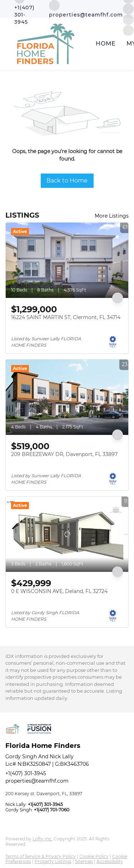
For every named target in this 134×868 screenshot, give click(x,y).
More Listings (112, 216)
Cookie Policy (94, 856)
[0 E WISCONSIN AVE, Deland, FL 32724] (67, 534)
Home (106, 44)
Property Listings (53, 861)
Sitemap (84, 861)
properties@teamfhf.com (37, 781)
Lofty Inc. (43, 839)
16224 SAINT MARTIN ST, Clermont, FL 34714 (66, 317)
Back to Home (67, 181)
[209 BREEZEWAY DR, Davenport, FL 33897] (67, 397)
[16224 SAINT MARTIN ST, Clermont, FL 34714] (67, 260)
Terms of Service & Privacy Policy (41, 856)
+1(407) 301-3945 (26, 773)
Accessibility (110, 861)
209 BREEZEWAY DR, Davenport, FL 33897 (64, 454)
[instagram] (128, 8)
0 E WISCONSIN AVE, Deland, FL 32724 (59, 591)
